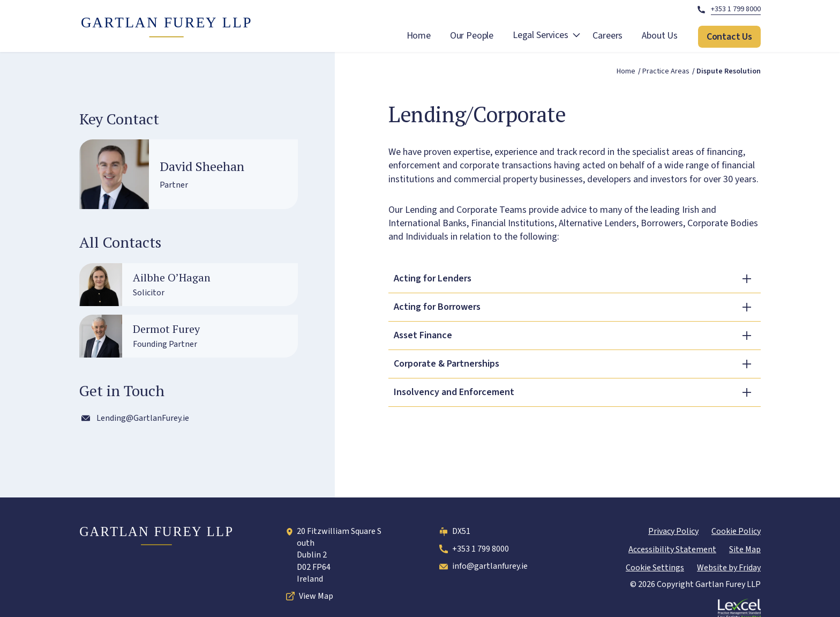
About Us (660, 36)
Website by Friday (729, 568)
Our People (472, 36)
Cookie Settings (655, 568)
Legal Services (540, 35)
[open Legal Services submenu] (576, 37)
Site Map (745, 549)
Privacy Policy (673, 531)
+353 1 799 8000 (473, 549)
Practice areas (666, 72)
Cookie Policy (736, 531)
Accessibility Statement (672, 549)
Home (419, 36)
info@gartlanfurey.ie (482, 567)
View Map (309, 596)
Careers (607, 36)
